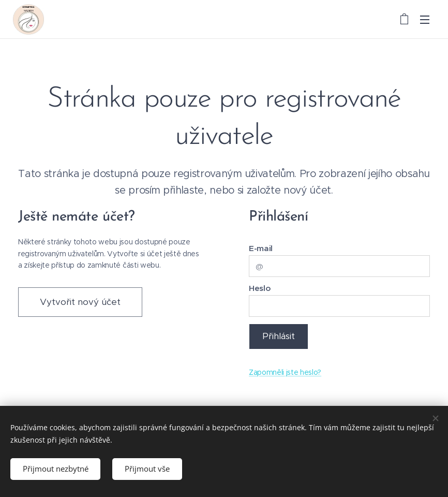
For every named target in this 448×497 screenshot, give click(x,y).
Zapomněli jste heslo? (285, 372)
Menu (425, 20)
